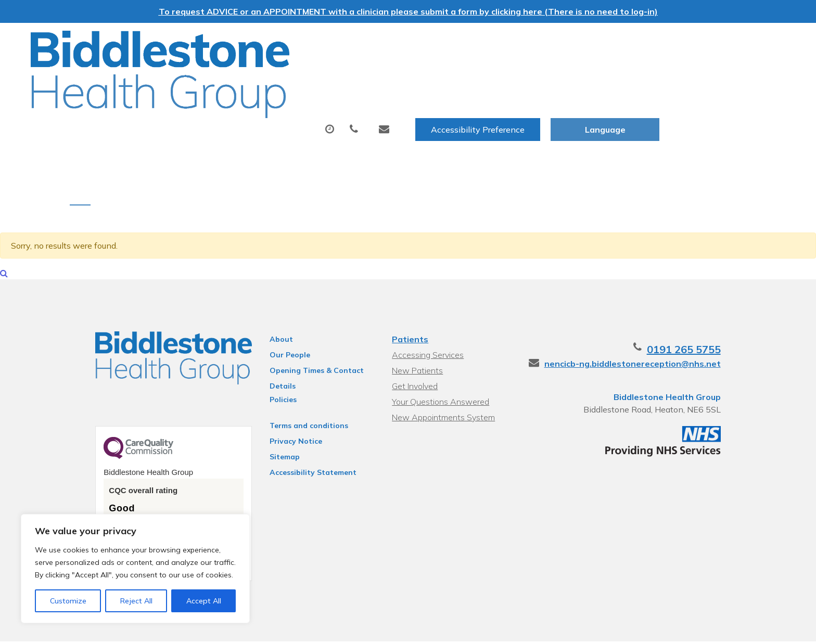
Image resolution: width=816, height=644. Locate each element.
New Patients (616, 74)
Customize (68, 601)
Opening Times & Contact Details (305, 339)
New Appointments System (442, 384)
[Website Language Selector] (731, 42)
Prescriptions (377, 74)
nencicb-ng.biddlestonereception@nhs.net (660, 331)
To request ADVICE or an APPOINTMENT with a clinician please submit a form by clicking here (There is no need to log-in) (408, 11)
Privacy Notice (284, 408)
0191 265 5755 (711, 317)
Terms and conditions (297, 393)
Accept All (204, 601)
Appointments (281, 74)
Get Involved (414, 353)
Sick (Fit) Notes (524, 74)
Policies (271, 367)
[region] (135, 569)
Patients (409, 306)
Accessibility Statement (301, 440)
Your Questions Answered (439, 369)
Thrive (737, 628)
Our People (278, 322)
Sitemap (273, 424)
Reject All (136, 601)
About (192, 74)
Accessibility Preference (604, 42)
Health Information (722, 74)
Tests (448, 74)
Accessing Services (427, 322)
